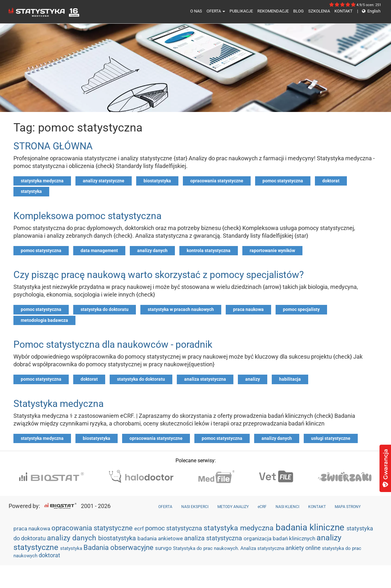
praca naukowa (248, 309)
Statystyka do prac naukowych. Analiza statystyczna (229, 548)
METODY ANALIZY (233, 507)
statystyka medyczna (42, 181)
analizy (253, 379)
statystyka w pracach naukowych (181, 309)
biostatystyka (157, 181)
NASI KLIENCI (287, 507)
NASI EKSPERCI (195, 507)
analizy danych (152, 250)
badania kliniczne (311, 527)
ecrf (140, 528)
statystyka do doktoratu (105, 309)
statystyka (31, 191)
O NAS (196, 11)
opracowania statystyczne (217, 181)
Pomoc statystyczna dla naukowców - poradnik (113, 344)
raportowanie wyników (272, 250)
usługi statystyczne (331, 438)
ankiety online (304, 548)
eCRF (262, 507)
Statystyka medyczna (59, 404)
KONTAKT (344, 11)
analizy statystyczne (104, 181)
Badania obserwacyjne (119, 548)
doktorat (331, 181)
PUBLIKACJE (241, 11)
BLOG (298, 11)
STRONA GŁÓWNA (53, 146)
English (369, 11)
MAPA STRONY (348, 507)
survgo (164, 548)
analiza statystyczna (205, 379)
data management (99, 250)
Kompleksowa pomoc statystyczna (87, 216)
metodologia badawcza (44, 320)
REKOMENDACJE (273, 11)
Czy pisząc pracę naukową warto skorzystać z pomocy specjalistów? (159, 275)
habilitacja (290, 379)
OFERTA (216, 11)
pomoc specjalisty (301, 309)
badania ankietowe (161, 538)
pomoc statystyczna (283, 181)
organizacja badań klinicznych (280, 538)
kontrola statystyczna (209, 250)
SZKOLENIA (319, 11)
